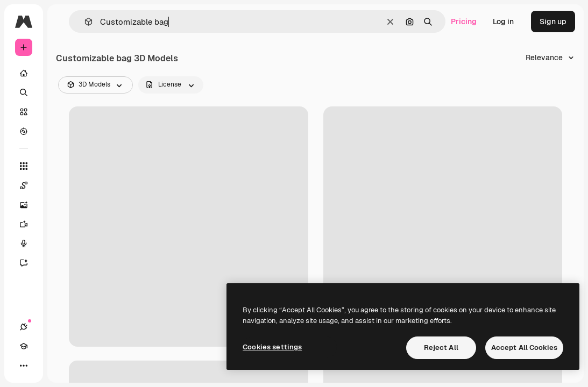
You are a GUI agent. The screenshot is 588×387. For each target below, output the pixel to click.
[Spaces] (29, 185)
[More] (24, 365)
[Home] (24, 73)
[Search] (24, 92)
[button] (84, 22)
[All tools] (24, 166)
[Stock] (24, 112)
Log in (503, 21)
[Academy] (24, 346)
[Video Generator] (29, 224)
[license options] (171, 85)
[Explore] (24, 131)
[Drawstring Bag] (189, 227)
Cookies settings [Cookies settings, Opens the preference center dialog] (272, 347)
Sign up (553, 21)
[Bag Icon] (443, 227)
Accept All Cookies (524, 347)
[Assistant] (29, 263)
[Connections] (24, 327)
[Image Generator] (29, 205)
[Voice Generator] (29, 243)
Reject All (441, 347)
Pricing (464, 21)
